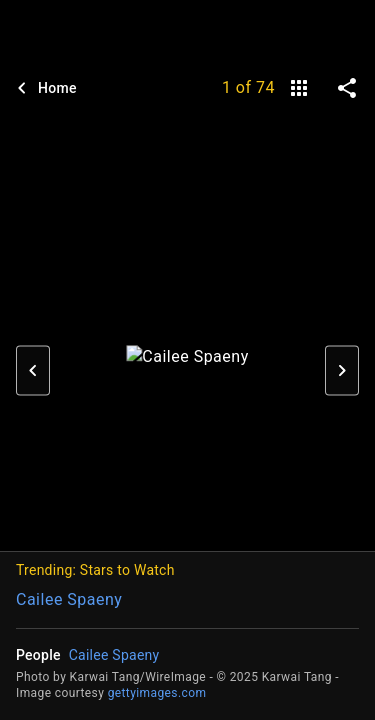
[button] (33, 370)
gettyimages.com (157, 693)
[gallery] (299, 88)
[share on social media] (347, 88)
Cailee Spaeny (69, 599)
